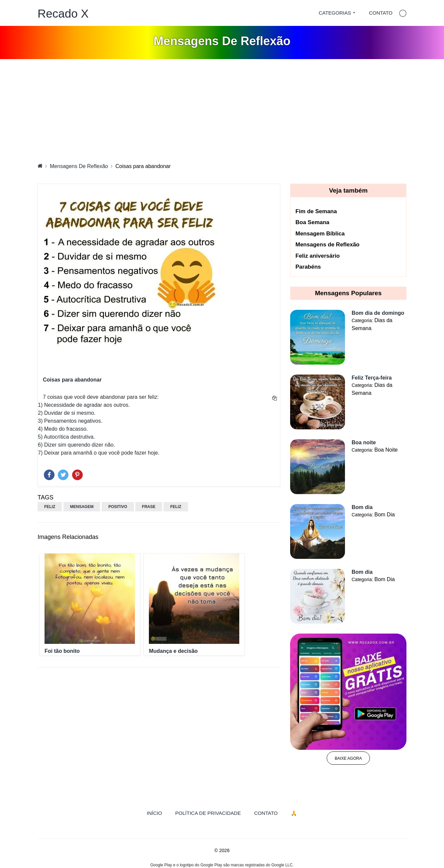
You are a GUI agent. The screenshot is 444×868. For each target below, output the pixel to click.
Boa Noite (386, 450)
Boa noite (364, 442)
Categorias (335, 13)
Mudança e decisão (173, 651)
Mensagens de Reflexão (328, 245)
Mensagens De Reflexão (79, 166)
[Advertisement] (222, 109)
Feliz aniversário (318, 256)
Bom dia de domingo (378, 313)
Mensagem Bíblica (320, 234)
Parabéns (308, 267)
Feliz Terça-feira (372, 378)
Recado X (63, 13)
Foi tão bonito (62, 651)
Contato (381, 13)
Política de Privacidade (208, 813)
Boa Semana (312, 222)
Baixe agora (348, 758)
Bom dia (362, 507)
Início (158, 813)
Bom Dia (384, 515)
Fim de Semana (316, 211)
